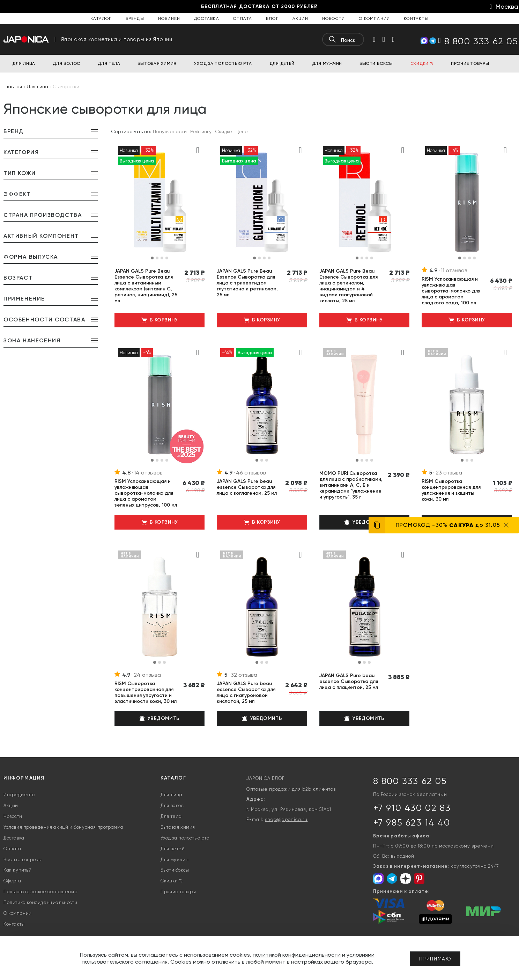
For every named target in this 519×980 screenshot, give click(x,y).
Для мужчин (175, 860)
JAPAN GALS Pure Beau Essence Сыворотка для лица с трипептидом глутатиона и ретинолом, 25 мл (247, 283)
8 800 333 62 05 (410, 781)
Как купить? (17, 870)
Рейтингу (201, 131)
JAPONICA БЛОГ (265, 778)
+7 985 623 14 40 (412, 822)
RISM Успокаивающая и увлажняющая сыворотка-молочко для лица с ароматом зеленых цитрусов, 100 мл (146, 493)
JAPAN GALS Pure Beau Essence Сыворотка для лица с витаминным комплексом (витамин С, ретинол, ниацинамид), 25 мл (146, 286)
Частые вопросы (23, 860)
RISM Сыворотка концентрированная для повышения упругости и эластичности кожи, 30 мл (146, 692)
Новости (333, 18)
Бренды (135, 18)
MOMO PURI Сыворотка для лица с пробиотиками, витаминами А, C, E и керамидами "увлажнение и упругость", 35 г (351, 485)
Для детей (173, 849)
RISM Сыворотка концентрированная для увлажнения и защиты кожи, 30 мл (451, 490)
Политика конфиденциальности (40, 902)
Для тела (171, 816)
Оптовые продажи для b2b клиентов (291, 789)
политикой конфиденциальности (297, 955)
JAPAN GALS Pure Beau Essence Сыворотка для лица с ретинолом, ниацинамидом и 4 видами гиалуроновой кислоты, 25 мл (349, 286)
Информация (24, 778)
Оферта (12, 881)
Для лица (172, 795)
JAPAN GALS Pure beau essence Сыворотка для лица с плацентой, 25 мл (349, 681)
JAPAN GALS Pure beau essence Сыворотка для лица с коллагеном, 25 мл (247, 487)
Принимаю (435, 959)
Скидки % (172, 881)
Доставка (207, 18)
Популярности (170, 131)
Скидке (224, 131)
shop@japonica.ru (286, 819)
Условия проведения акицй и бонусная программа (64, 827)
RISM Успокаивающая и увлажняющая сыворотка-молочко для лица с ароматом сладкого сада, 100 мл (451, 291)
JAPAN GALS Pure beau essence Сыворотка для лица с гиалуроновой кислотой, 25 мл (246, 692)
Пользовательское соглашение (40, 892)
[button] (152, 258)
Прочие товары (178, 892)
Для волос (172, 806)
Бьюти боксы (175, 870)
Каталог (101, 18)
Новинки (169, 18)
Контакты (416, 18)
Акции (300, 18)
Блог (272, 18)
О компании (374, 18)
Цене (242, 131)
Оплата (243, 18)
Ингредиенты (20, 795)
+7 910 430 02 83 (412, 808)
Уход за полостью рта (185, 838)
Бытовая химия (178, 827)
